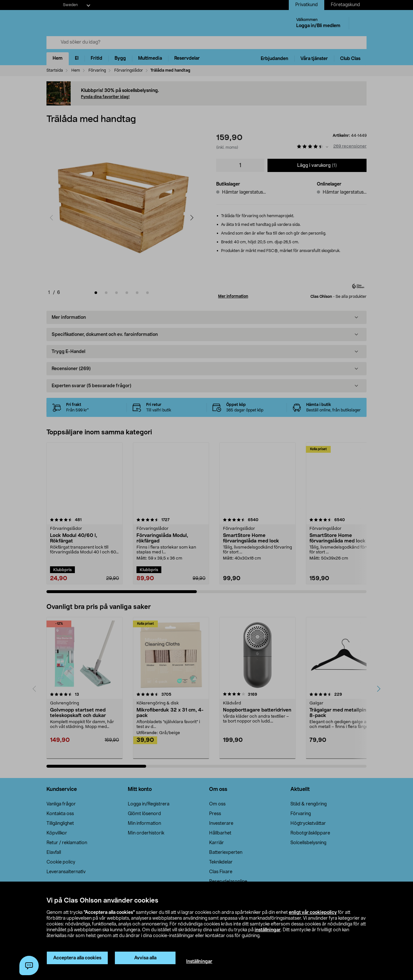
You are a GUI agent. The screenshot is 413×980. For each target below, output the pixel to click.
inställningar (268, 930)
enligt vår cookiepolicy (313, 913)
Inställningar (199, 962)
